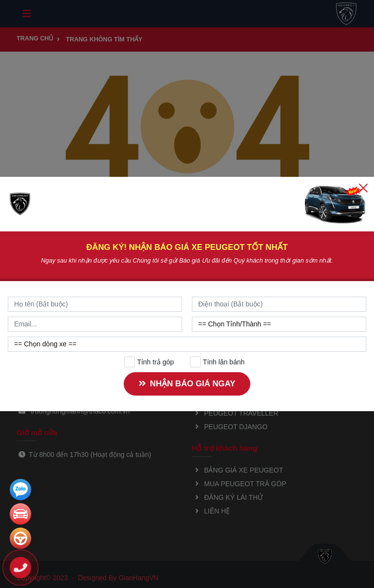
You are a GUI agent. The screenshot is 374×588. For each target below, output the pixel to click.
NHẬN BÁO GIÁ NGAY (186, 384)
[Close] (363, 188)
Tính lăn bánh (217, 362)
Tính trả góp (149, 362)
